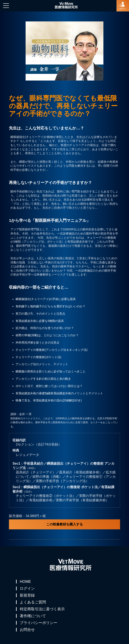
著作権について (33, 616)
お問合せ (27, 630)
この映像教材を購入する (64, 524)
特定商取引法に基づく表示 (42, 609)
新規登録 (27, 595)
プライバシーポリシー (38, 623)
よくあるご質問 (33, 602)
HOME (25, 582)
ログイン (27, 588)
